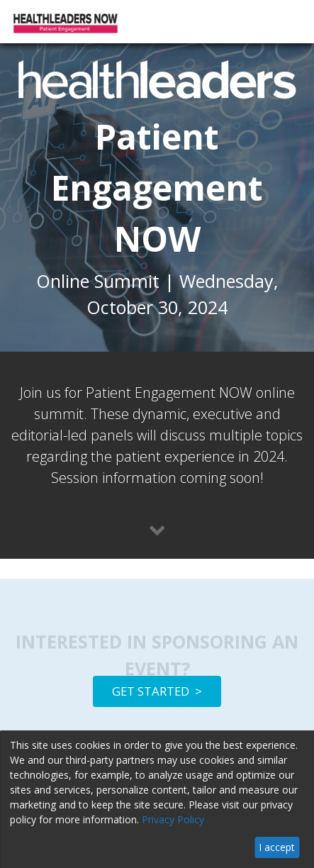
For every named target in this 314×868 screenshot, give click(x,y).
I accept (277, 847)
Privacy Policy (173, 819)
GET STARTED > (157, 691)
